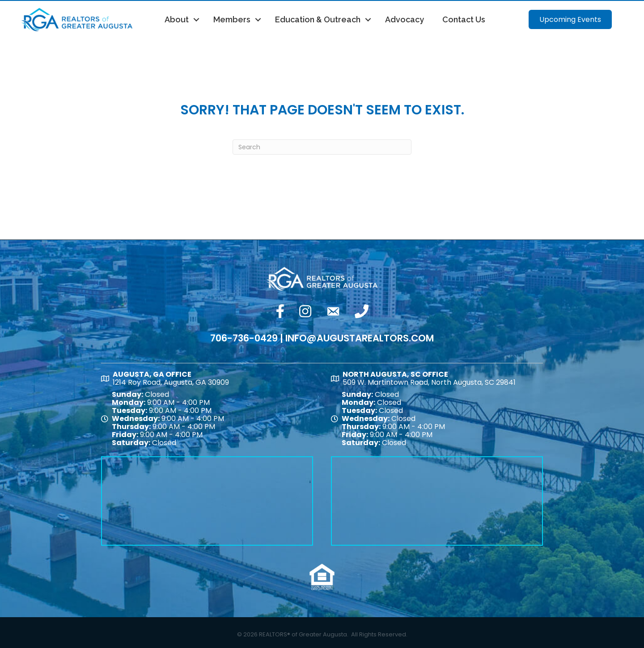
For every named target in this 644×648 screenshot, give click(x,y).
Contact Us (464, 19)
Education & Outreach (318, 19)
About (177, 19)
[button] (570, 19)
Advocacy (405, 19)
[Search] (322, 147)
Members (232, 19)
